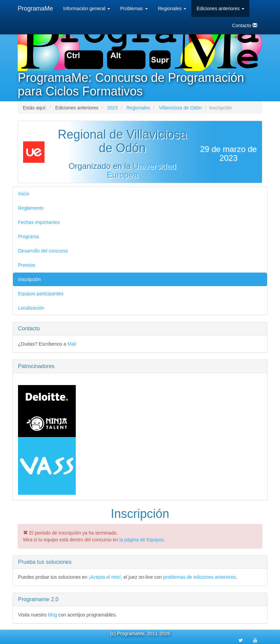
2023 (112, 108)
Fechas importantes (39, 222)
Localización (31, 308)
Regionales (172, 8)
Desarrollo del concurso (43, 251)
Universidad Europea (141, 170)
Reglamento (31, 208)
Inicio (24, 194)
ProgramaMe (35, 8)
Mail (72, 344)
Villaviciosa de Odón (180, 108)
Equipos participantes (41, 294)
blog (52, 615)
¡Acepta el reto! (105, 577)
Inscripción (29, 279)
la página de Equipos (142, 540)
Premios (27, 265)
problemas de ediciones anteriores (199, 577)
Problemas (134, 8)
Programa (28, 237)
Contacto (245, 25)
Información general (87, 8)
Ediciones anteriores (220, 8)
